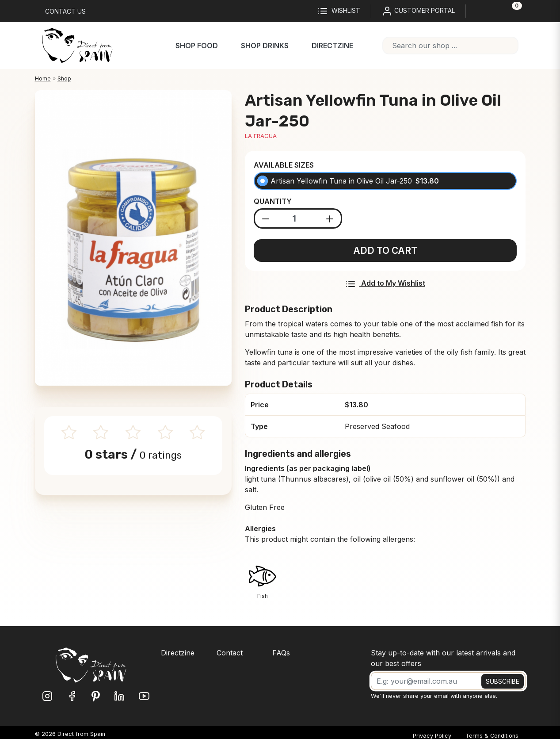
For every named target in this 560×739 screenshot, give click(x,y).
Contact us (65, 11)
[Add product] (330, 218)
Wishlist (339, 11)
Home (43, 78)
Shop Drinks (265, 46)
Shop (64, 78)
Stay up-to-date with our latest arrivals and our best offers (443, 658)
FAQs (281, 653)
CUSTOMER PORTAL (418, 11)
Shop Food (197, 46)
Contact (230, 653)
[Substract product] (266, 218)
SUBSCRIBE (503, 681)
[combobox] (450, 46)
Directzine (332, 46)
